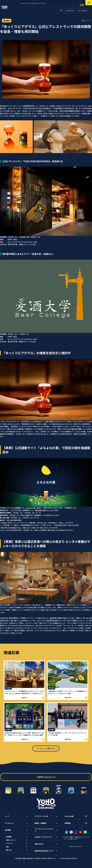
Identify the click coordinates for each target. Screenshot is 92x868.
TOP (61, 11)
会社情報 (8, 833)
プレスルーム (70, 11)
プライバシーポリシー (76, 849)
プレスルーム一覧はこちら (46, 749)
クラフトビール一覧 (41, 819)
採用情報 (68, 826)
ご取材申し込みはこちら (46, 780)
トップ (7, 819)
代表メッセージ (12, 844)
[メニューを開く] (86, 3)
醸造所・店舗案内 (41, 826)
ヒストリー (11, 848)
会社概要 (10, 840)
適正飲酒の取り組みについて (44, 853)
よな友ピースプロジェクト (43, 840)
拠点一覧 (10, 857)
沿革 (9, 853)
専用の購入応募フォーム (43, 510)
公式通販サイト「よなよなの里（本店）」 (28, 508)
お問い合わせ (39, 847)
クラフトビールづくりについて (44, 833)
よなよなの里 (69, 819)
